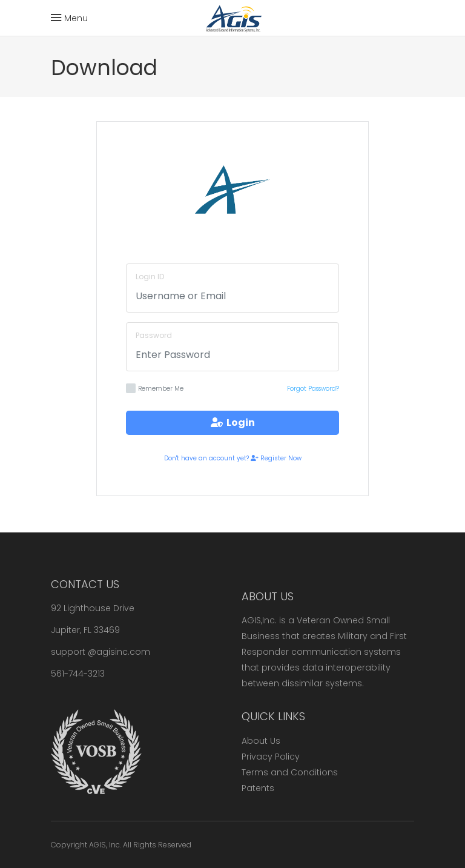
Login (233, 422)
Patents (258, 788)
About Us (261, 741)
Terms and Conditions (290, 772)
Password (154, 335)
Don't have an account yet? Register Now (233, 458)
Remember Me (155, 388)
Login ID (150, 277)
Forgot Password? (313, 389)
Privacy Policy (271, 757)
